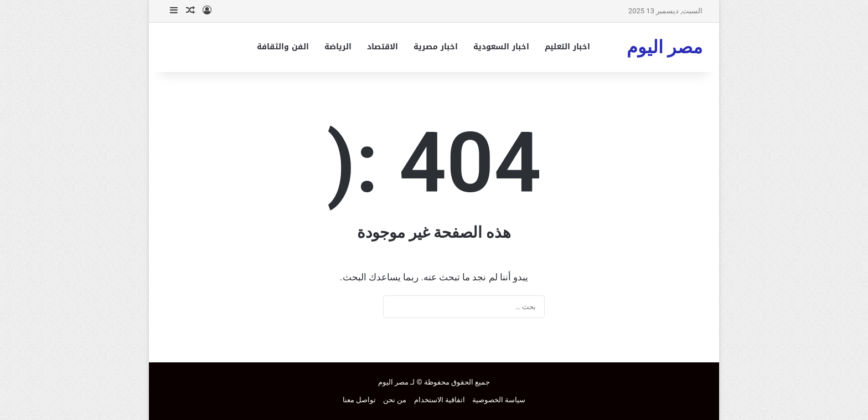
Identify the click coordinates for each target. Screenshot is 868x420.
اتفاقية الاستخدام (440, 400)
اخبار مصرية (436, 47)
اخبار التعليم (567, 47)
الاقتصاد (383, 47)
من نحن (395, 400)
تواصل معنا (359, 400)
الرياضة (338, 47)
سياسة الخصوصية (499, 400)
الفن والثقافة (283, 47)
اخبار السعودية (501, 47)
